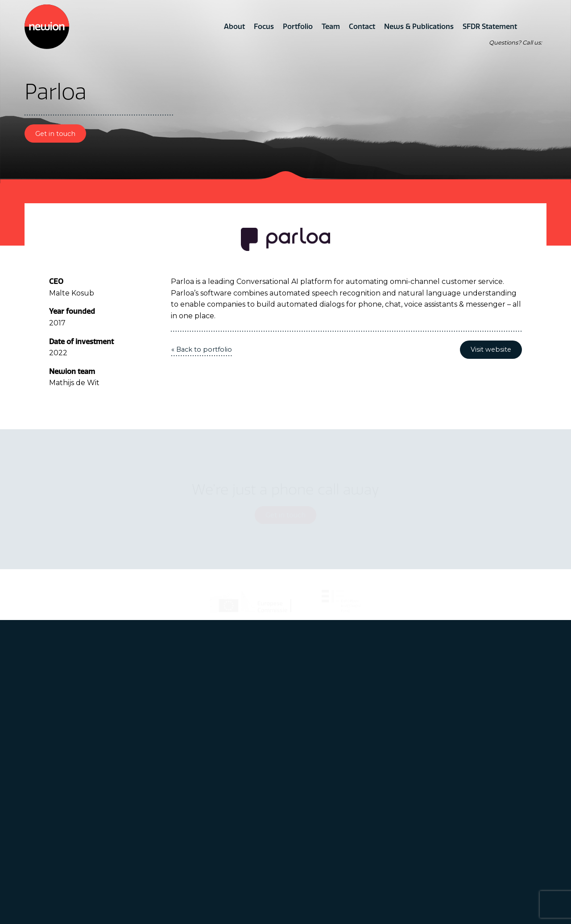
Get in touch (55, 134)
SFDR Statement (490, 26)
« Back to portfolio (202, 349)
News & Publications (419, 26)
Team (331, 26)
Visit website (491, 349)
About (234, 26)
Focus (264, 26)
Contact (362, 26)
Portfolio (298, 26)
